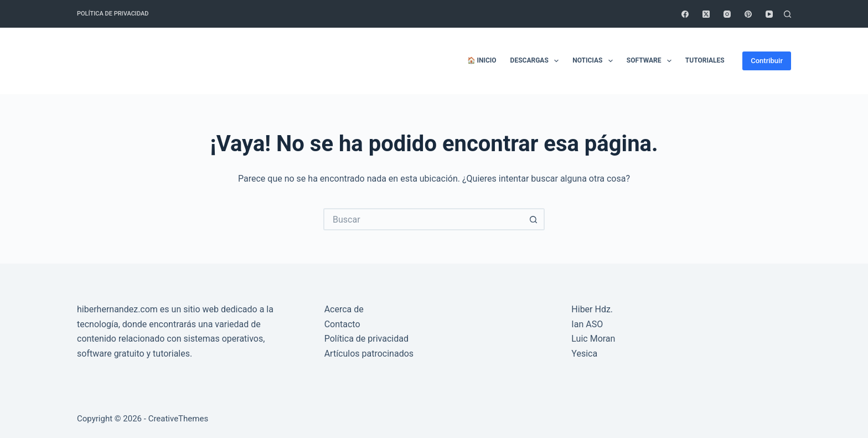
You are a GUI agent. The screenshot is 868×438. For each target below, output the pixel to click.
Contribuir (767, 61)
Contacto (342, 324)
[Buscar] (787, 14)
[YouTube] (769, 14)
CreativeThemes (179, 419)
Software (651, 61)
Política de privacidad (113, 14)
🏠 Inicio (482, 60)
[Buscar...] (423, 219)
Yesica (584, 354)
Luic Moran (593, 339)
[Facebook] (685, 14)
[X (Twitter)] (706, 14)
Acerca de (344, 309)
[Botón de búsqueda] (534, 219)
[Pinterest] (748, 14)
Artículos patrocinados (369, 354)
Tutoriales (705, 60)
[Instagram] (727, 14)
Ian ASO (587, 324)
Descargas (537, 61)
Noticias (595, 61)
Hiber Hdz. (592, 309)
